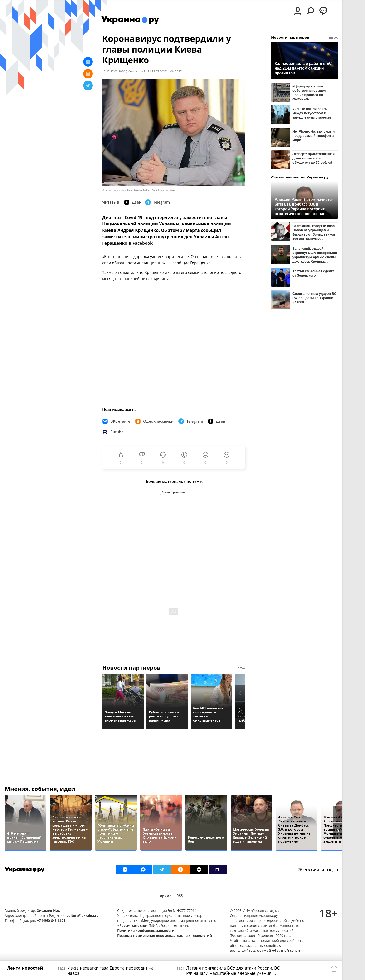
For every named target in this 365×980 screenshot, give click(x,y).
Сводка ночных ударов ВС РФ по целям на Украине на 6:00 (314, 298)
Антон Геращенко (173, 492)
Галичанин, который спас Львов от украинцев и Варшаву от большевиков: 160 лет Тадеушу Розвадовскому (314, 232)
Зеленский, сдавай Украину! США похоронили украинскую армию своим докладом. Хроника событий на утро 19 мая (315, 255)
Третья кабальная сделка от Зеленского (314, 273)
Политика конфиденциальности (146, 930)
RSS (180, 896)
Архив (166, 896)
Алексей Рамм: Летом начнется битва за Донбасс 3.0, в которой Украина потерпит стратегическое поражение (304, 206)
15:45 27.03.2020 (114, 71)
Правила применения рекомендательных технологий (165, 935)
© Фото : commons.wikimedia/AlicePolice (126, 190)
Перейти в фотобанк (164, 190)
